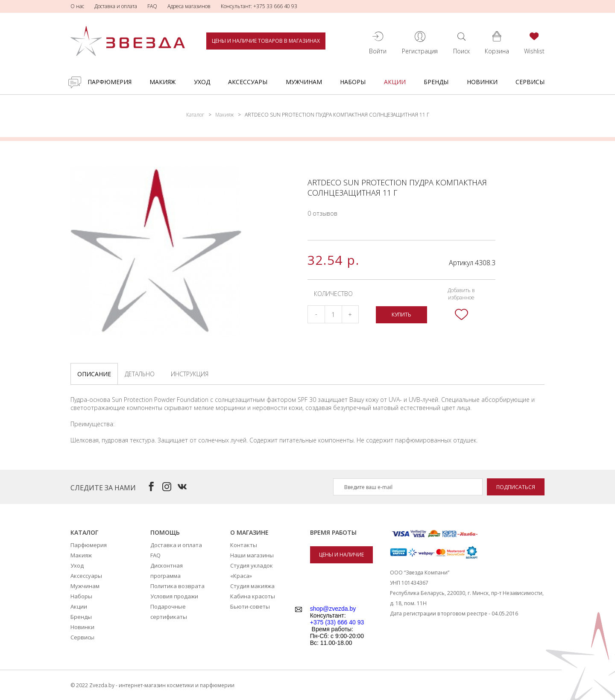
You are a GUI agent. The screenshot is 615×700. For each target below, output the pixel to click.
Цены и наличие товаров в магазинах (266, 41)
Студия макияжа (252, 586)
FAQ (152, 6)
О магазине (249, 532)
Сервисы (530, 82)
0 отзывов (322, 213)
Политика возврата (177, 586)
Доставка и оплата (116, 6)
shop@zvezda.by (333, 609)
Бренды (436, 82)
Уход (202, 82)
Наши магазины (252, 555)
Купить (401, 315)
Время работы (333, 532)
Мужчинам (304, 82)
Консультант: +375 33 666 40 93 (259, 6)
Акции (395, 82)
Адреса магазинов (189, 6)
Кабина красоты (253, 596)
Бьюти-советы (250, 606)
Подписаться (516, 487)
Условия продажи (174, 596)
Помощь (165, 532)
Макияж (163, 82)
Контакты (244, 545)
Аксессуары (248, 82)
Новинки (482, 82)
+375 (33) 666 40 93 (337, 622)
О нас (77, 6)
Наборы (353, 82)
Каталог (195, 115)
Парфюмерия (110, 82)
